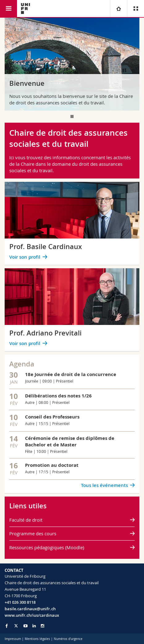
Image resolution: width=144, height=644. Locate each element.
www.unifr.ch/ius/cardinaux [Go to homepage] (32, 615)
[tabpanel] (72, 64)
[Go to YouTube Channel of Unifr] (25, 626)
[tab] (72, 116)
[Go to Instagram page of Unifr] (42, 626)
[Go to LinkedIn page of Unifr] (34, 626)
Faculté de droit (26, 520)
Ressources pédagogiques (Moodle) (47, 547)
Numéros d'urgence (68, 639)
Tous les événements (104, 485)
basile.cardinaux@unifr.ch (30, 609)
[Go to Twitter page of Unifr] (16, 626)
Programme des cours (33, 533)
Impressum (13, 639)
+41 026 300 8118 (20, 602)
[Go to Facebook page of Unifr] (7, 626)
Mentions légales (37, 639)
